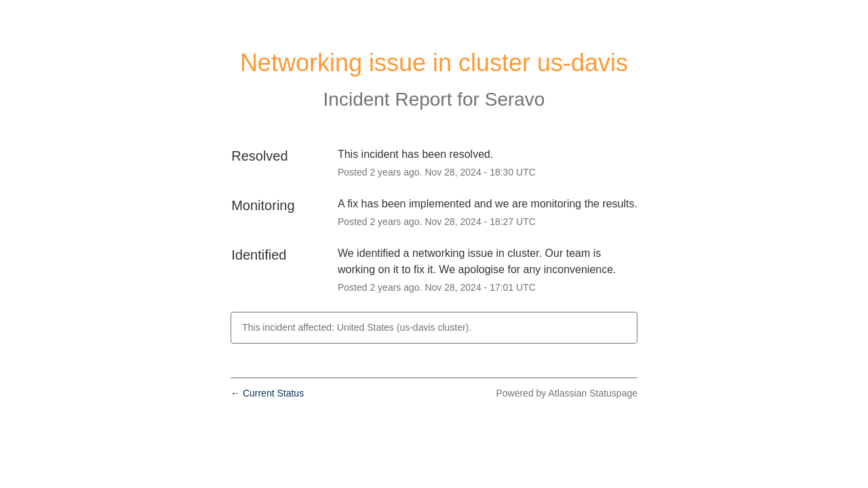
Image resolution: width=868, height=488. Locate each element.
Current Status (267, 393)
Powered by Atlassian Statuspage (567, 393)
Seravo (515, 99)
